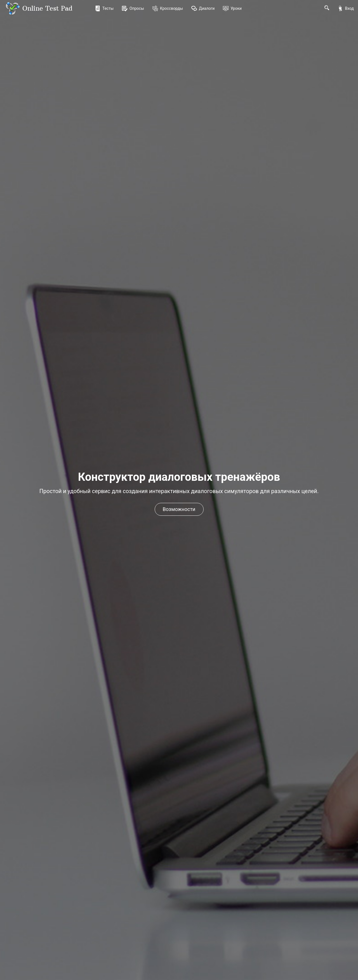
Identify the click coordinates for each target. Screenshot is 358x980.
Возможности (179, 509)
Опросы (133, 8)
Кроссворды (168, 8)
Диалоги (203, 8)
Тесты (104, 8)
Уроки (232, 8)
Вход (346, 8)
